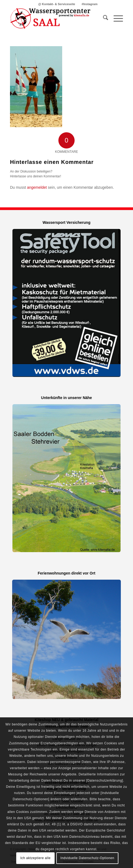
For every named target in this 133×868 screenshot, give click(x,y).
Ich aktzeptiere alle (35, 858)
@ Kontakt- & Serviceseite (57, 4)
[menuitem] (57, 4)
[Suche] (103, 19)
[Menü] (116, 19)
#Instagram (90, 4)
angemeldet (37, 187)
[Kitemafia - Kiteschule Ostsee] (55, 19)
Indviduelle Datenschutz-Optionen (87, 858)
